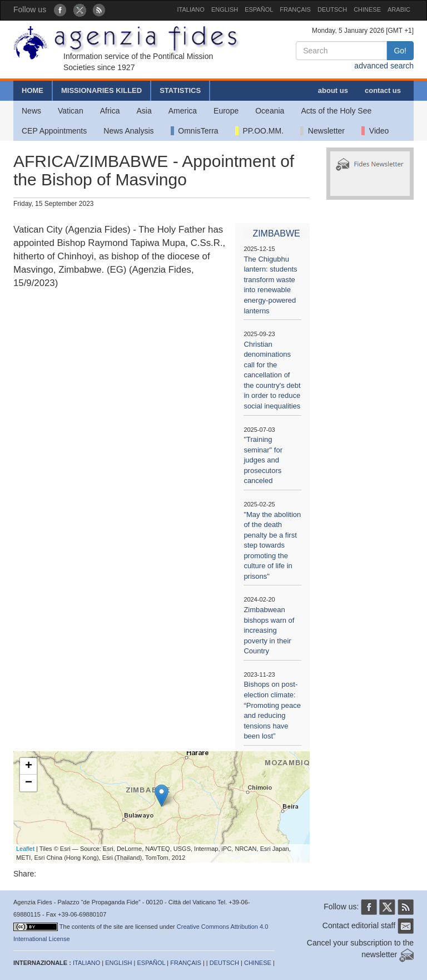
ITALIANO (191, 9)
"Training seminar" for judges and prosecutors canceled (263, 460)
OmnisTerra (195, 131)
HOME (33, 90)
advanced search (384, 66)
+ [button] (29, 766)
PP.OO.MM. (259, 131)
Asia (144, 111)
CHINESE (367, 9)
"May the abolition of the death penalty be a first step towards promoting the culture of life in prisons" (272, 545)
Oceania (270, 111)
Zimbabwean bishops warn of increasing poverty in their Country (269, 630)
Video (375, 131)
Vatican (71, 111)
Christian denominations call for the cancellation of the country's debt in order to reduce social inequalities (272, 375)
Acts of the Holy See (336, 111)
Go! (400, 51)
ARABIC (399, 9)
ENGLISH (225, 9)
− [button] (29, 783)
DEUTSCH (332, 9)
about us (333, 90)
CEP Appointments (54, 131)
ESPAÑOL (259, 9)
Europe (226, 111)
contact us (383, 90)
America (183, 111)
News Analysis (128, 131)
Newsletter (322, 131)
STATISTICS (180, 90)
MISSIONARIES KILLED (101, 90)
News (31, 111)
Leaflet (25, 849)
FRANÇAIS (295, 9)
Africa (110, 111)
